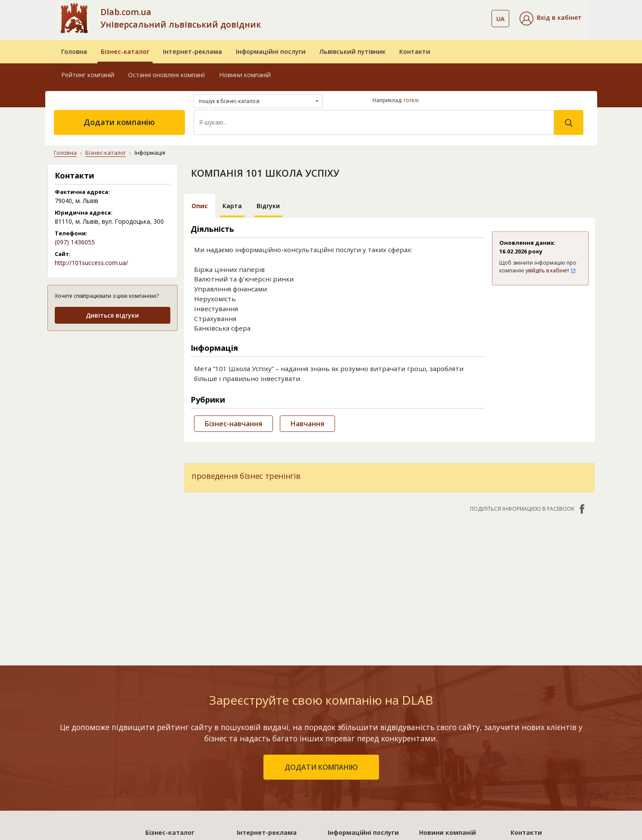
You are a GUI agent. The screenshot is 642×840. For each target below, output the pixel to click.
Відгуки (268, 206)
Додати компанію (119, 122)
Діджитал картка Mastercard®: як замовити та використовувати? (448, 793)
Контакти (415, 52)
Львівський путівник (352, 52)
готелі (411, 100)
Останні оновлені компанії (167, 75)
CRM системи (348, 753)
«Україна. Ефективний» (272, 753)
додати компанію (321, 646)
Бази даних (345, 728)
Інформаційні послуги (271, 52)
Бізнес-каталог (125, 52)
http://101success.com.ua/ (91, 263)
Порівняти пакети (264, 790)
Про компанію (532, 728)
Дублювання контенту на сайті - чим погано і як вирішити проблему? (458, 737)
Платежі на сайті (537, 790)
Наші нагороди (533, 753)
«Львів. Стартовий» (267, 728)
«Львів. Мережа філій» (271, 740)
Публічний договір (539, 740)
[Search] (374, 122)
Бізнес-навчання (233, 424)
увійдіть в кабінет (551, 270)
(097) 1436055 (75, 242)
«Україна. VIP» (258, 778)
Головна (74, 52)
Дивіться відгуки (112, 315)
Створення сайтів (355, 778)
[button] (551, 19)
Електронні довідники (362, 740)
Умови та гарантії (538, 765)
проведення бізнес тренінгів (246, 476)
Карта (232, 206)
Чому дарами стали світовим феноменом (452, 763)
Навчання (307, 424)
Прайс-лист (528, 778)
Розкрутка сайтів (354, 790)
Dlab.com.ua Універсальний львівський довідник (181, 18)
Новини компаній (245, 75)
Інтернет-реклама (193, 52)
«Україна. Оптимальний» (275, 765)
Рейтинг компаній (88, 75)
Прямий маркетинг (357, 765)
